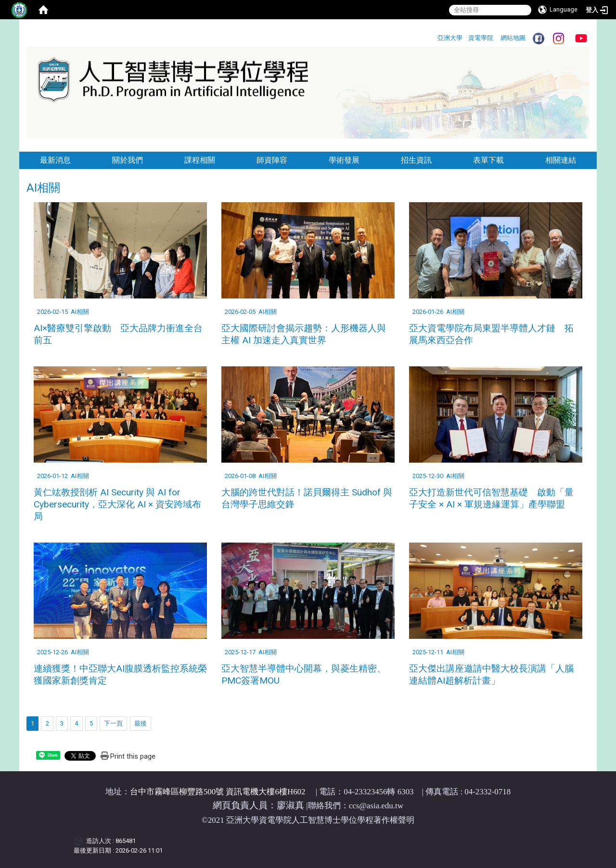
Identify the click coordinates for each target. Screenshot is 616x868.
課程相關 (200, 160)
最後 (141, 723)
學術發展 (344, 160)
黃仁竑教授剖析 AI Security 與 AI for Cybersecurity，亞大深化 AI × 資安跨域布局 (117, 504)
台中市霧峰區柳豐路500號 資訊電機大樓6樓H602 (218, 792)
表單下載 (488, 160)
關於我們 (128, 160)
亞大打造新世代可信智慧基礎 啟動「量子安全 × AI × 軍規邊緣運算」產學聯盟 (491, 498)
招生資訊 (416, 160)
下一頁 (113, 723)
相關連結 (561, 160)
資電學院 (481, 38)
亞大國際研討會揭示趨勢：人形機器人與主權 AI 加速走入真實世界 (304, 334)
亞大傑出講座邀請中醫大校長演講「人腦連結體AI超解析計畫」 (491, 674)
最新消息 (55, 160)
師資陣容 (272, 160)
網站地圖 (513, 38)
